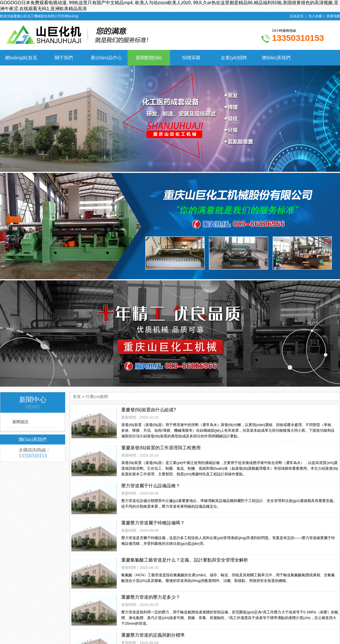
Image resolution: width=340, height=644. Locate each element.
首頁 (77, 397)
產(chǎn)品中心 (106, 58)
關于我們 (64, 58)
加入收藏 (315, 16)
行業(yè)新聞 (97, 397)
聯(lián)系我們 (276, 58)
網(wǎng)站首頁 (21, 58)
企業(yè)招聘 (234, 58)
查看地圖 (333, 16)
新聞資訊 (20, 422)
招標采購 (191, 58)
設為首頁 (297, 16)
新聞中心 (33, 403)
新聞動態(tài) (149, 58)
